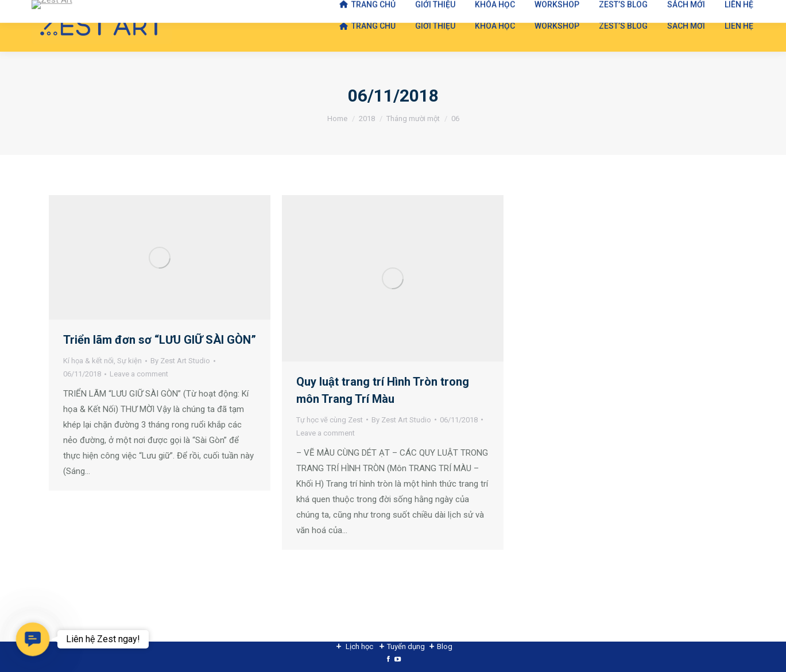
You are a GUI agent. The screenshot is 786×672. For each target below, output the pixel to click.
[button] (33, 639)
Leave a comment (139, 374)
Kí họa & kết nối (88, 361)
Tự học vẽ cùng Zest (330, 420)
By (180, 361)
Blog (445, 646)
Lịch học (359, 646)
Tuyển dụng (406, 646)
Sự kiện (129, 361)
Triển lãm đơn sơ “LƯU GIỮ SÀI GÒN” (160, 340)
